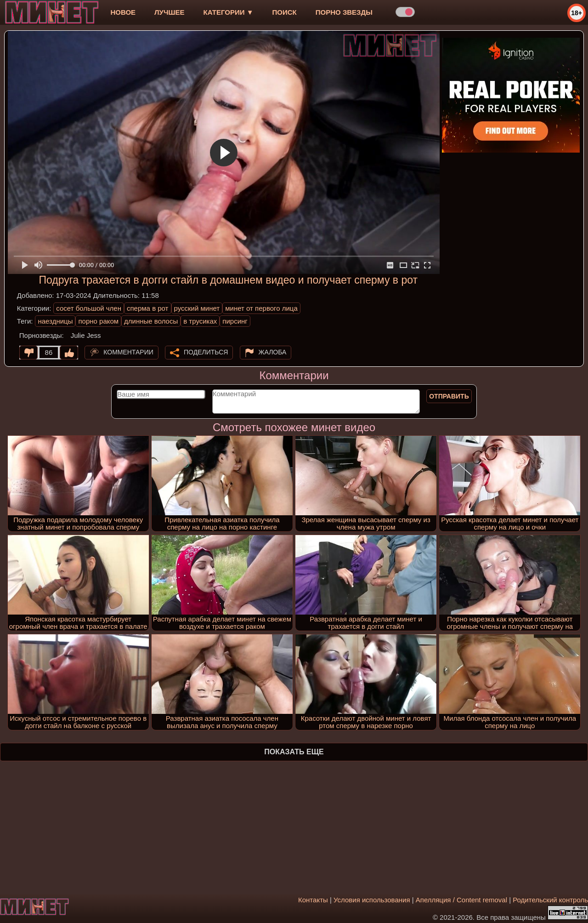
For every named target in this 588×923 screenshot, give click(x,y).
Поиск (285, 12)
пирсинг (235, 321)
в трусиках (200, 321)
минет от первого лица (261, 308)
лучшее (169, 12)
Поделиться (206, 352)
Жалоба (273, 352)
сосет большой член (89, 308)
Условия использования (372, 900)
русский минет (197, 308)
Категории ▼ (229, 12)
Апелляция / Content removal (461, 900)
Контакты (313, 900)
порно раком (98, 321)
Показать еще (294, 752)
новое (123, 12)
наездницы (55, 321)
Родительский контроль (550, 900)
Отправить (449, 396)
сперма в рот (148, 308)
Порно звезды (344, 12)
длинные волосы (151, 321)
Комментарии (128, 352)
